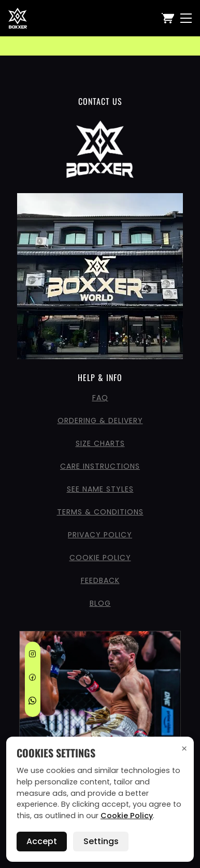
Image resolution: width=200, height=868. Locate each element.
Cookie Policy (100, 558)
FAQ (100, 398)
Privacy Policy (100, 535)
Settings (101, 841)
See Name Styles (100, 489)
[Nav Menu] (186, 18)
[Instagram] (32, 656)
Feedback (100, 580)
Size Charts (100, 443)
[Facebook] (32, 679)
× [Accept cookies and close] (184, 748)
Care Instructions (100, 466)
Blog (100, 603)
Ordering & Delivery (100, 421)
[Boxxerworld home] (18, 18)
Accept (42, 841)
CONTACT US (100, 101)
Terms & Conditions (100, 512)
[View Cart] (168, 18)
